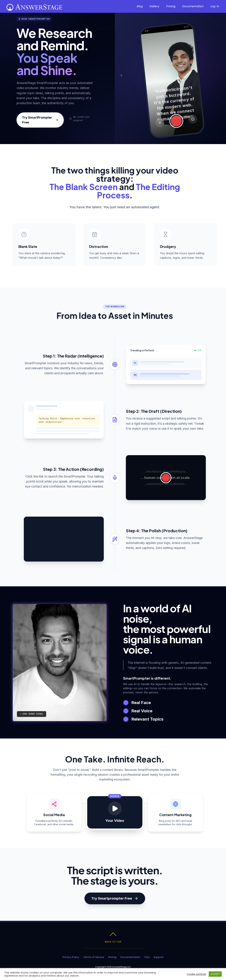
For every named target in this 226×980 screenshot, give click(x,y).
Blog (140, 6)
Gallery (154, 6)
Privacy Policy (71, 957)
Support (159, 957)
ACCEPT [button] (215, 974)
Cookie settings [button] (196, 974)
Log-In (215, 6)
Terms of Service (94, 957)
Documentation (193, 6)
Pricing (171, 6)
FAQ (147, 957)
